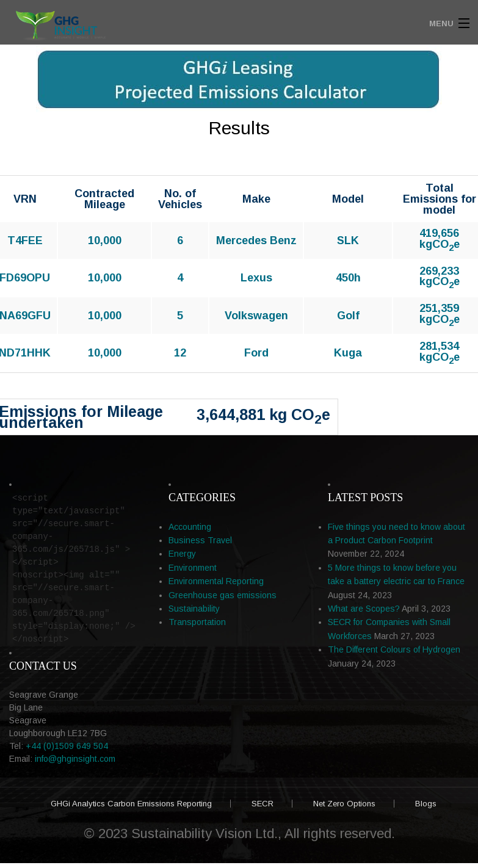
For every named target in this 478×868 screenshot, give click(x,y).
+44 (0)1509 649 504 (67, 746)
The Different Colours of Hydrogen (394, 649)
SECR (263, 804)
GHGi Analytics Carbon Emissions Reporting (131, 804)
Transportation (197, 622)
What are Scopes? (364, 609)
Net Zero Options (344, 804)
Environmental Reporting (216, 581)
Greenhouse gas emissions (223, 595)
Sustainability (194, 609)
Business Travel (200, 540)
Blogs (426, 804)
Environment (193, 568)
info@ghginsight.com (75, 759)
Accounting (190, 527)
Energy (182, 554)
